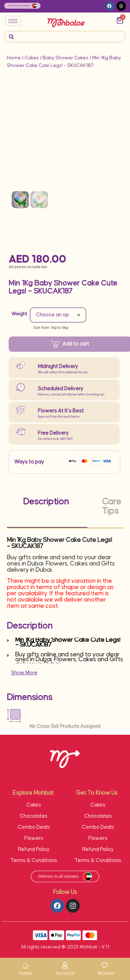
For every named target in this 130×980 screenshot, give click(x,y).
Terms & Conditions (34, 860)
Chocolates (34, 816)
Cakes (32, 58)
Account (65, 973)
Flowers (34, 838)
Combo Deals (34, 827)
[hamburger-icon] (13, 21)
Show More (24, 672)
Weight (19, 314)
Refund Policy (34, 849)
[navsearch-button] (11, 37)
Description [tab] (46, 502)
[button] (109, 6)
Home (14, 58)
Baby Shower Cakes (66, 58)
